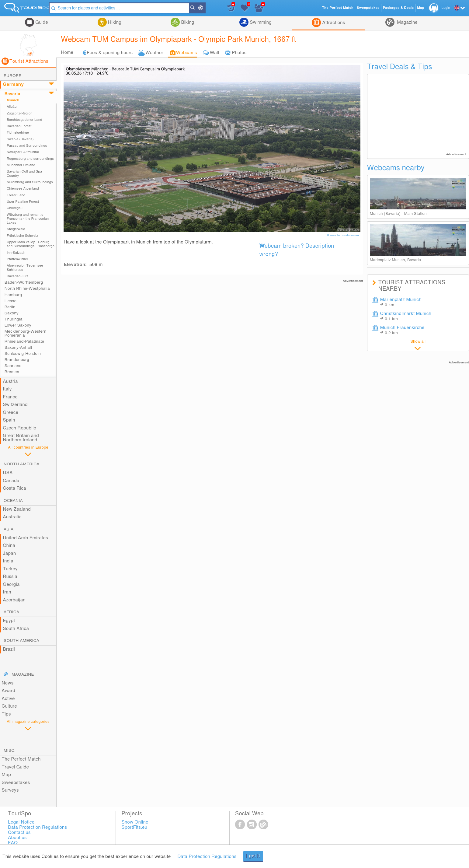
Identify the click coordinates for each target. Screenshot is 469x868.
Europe (12, 76)
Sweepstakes (16, 783)
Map (7, 775)
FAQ (13, 843)
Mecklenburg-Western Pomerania (26, 333)
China (9, 546)
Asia (9, 529)
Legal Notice (21, 822)
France (10, 397)
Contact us (19, 833)
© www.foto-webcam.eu (343, 235)
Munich (13, 100)
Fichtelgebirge (18, 133)
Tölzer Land (16, 195)
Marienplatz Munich (401, 302)
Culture (9, 706)
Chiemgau (15, 208)
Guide (41, 22)
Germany (14, 84)
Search (200, 8)
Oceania (13, 501)
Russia (10, 577)
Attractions (333, 23)
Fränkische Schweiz (22, 236)
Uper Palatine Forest (23, 202)
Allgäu (12, 107)
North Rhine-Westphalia (27, 289)
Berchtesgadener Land (24, 120)
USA (8, 473)
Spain (9, 420)
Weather (154, 53)
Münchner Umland (21, 165)
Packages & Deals (398, 8)
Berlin (10, 307)
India (8, 561)
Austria (10, 381)
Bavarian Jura (18, 276)
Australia (12, 517)
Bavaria (12, 94)
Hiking (114, 22)
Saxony (12, 313)
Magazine (407, 22)
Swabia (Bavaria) (20, 139)
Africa (11, 612)
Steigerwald (16, 229)
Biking (187, 22)
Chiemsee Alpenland (23, 189)
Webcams (187, 53)
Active (8, 699)
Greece (11, 413)
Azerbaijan (14, 600)
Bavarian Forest (19, 126)
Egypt (9, 621)
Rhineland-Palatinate (24, 341)
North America (22, 464)
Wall (214, 53)
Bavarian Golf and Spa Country (24, 173)
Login (446, 8)
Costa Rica (15, 488)
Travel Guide (16, 767)
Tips (6, 714)
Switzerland (15, 405)
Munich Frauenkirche (402, 330)
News (8, 683)
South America (21, 641)
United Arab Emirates (26, 538)
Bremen (12, 372)
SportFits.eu (135, 827)
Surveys (10, 790)
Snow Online (135, 822)
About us (17, 838)
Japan (10, 553)
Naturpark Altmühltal (23, 152)
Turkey (10, 569)
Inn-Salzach (16, 253)
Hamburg (13, 295)
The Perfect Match (21, 759)
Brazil (9, 649)
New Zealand (17, 509)
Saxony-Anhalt (18, 348)
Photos (239, 53)
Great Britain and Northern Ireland (21, 438)
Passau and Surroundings (27, 146)
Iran (7, 592)
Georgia (11, 584)
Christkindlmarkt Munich (406, 316)
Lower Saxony (18, 325)
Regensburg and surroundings (30, 159)
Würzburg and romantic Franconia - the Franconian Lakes (28, 219)
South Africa (16, 629)
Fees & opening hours (110, 53)
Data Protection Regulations (207, 857)
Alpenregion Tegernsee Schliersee (25, 268)
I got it (253, 856)
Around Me (208, 8)
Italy (7, 389)
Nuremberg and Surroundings (30, 182)
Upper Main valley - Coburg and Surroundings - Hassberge (31, 244)
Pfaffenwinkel (17, 259)
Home (67, 52)
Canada (11, 481)
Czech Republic (20, 428)
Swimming (260, 22)
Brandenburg (17, 360)
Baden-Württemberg (24, 282)
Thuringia (14, 319)
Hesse (10, 301)
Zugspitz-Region (19, 113)
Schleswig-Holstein (23, 354)
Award (9, 691)
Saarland (13, 366)
